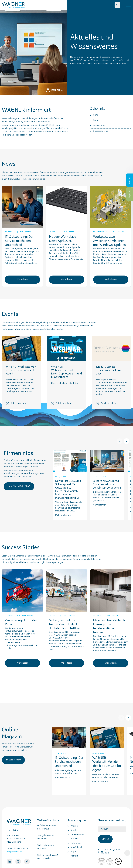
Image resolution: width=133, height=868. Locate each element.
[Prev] (119, 441)
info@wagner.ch (14, 852)
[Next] (126, 441)
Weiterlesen (22, 280)
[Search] (117, 5)
